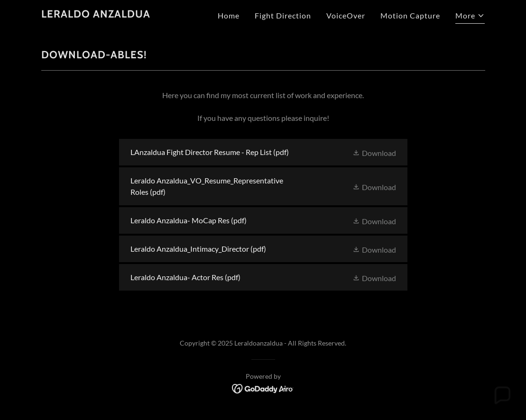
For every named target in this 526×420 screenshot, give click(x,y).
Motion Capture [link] (410, 15)
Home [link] (229, 15)
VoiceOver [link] (346, 15)
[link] (96, 14)
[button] (470, 17)
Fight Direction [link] (283, 15)
